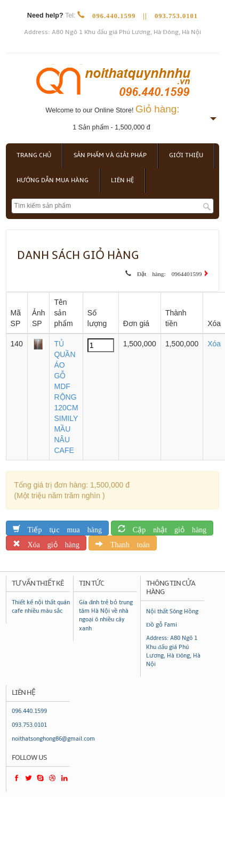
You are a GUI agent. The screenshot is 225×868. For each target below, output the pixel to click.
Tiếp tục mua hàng (61, 528)
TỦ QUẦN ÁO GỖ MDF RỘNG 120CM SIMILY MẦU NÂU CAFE (66, 397)
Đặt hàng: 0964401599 (166, 272)
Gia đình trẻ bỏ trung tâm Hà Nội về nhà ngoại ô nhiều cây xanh (106, 615)
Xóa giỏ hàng (50, 543)
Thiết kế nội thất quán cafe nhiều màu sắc (41, 607)
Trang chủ (34, 155)
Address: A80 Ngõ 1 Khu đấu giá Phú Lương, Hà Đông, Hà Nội (112, 32)
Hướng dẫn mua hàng (53, 180)
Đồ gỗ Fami (162, 625)
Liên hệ (122, 180)
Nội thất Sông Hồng (172, 611)
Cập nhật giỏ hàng (166, 528)
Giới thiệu (186, 155)
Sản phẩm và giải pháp (110, 155)
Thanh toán (126, 543)
